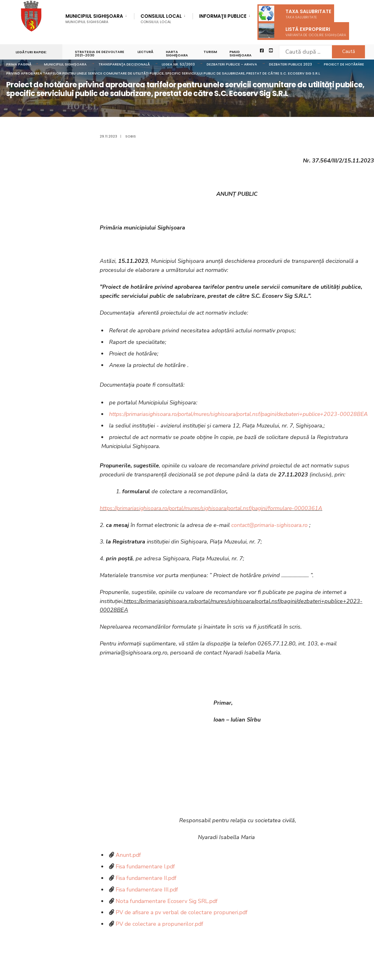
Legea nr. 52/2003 (178, 64)
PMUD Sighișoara (240, 53)
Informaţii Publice (223, 17)
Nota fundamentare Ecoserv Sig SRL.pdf (167, 910)
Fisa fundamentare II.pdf (147, 887)
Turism (210, 52)
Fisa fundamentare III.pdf (147, 899)
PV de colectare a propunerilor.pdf (160, 933)
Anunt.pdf (129, 864)
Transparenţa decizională (124, 64)
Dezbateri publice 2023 (290, 64)
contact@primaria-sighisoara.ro (271, 534)
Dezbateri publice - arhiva (232, 64)
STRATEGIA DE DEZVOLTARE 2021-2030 (99, 53)
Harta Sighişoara (177, 53)
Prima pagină (19, 64)
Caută (348, 51)
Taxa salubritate (295, 13)
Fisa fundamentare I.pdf (146, 876)
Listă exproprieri (302, 31)
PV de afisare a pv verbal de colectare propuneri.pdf (182, 921)
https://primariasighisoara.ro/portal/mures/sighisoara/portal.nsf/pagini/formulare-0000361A (214, 517)
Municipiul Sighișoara (94, 19)
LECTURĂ (145, 52)
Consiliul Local (161, 19)
